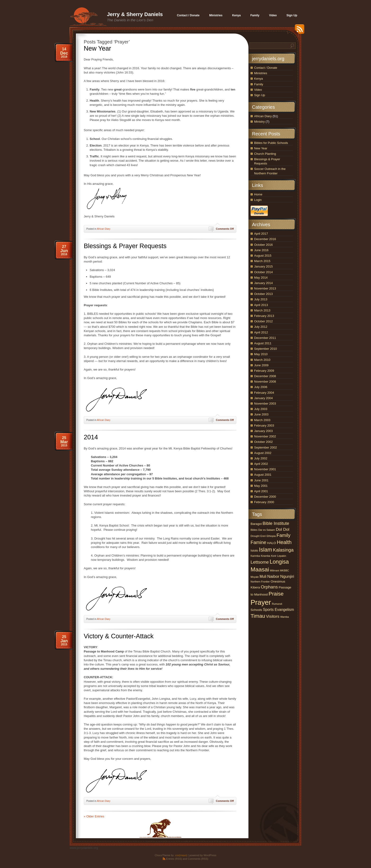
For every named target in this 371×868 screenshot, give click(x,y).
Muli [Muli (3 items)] (263, 577)
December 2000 (265, 497)
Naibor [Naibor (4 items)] (273, 576)
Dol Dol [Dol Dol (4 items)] (283, 529)
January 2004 (263, 398)
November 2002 (265, 436)
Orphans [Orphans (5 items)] (269, 587)
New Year (97, 48)
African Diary (104, 229)
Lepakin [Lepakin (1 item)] (282, 556)
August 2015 (263, 256)
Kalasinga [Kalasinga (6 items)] (283, 550)
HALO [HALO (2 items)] (272, 543)
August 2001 (263, 475)
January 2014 (263, 283)
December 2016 (265, 239)
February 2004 (264, 393)
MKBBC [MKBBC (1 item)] (285, 570)
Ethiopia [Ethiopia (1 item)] (271, 536)
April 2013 (261, 305)
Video (258, 90)
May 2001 (261, 486)
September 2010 (265, 349)
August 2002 (263, 453)
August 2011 (263, 343)
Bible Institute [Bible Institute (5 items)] (276, 523)
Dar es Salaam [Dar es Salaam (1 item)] (267, 530)
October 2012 (263, 321)
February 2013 (264, 316)
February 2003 (264, 425)
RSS (298, 31)
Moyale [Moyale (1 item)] (255, 577)
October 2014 (263, 272)
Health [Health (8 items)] (284, 542)
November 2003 (265, 404)
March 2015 (262, 261)
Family (259, 84)
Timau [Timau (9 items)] (258, 616)
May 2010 (261, 354)
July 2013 (261, 299)
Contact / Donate (266, 68)
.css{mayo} (181, 855)
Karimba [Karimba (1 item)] (255, 556)
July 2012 (261, 327)
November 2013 (265, 288)
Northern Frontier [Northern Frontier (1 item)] (260, 582)
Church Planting (265, 154)
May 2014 (261, 278)
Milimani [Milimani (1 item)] (275, 570)
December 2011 (265, 338)
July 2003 (261, 409)
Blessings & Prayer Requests (125, 246)
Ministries (261, 73)
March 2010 (262, 360)
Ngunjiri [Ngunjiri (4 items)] (287, 576)
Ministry (259, 122)
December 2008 (265, 376)
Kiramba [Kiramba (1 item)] (265, 556)
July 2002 (261, 458)
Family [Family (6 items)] (284, 535)
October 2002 (263, 442)
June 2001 (261, 480)
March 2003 (262, 420)
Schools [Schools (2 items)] (256, 610)
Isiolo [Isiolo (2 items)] (254, 551)
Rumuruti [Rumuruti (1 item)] (277, 604)
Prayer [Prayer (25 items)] (261, 602)
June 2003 (261, 414)
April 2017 (261, 234)
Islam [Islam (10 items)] (266, 550)
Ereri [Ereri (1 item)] (263, 536)
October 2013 (263, 294)
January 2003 (263, 431)
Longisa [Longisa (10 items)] (279, 562)
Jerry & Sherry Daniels (135, 14)
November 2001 (265, 469)
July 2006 (261, 387)
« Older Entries (94, 816)
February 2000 (264, 502)
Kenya (258, 79)
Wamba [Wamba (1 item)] (284, 617)
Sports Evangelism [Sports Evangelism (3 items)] (278, 610)
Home (258, 194)
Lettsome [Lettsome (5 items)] (260, 562)
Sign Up (260, 95)
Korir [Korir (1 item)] (274, 556)
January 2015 (263, 266)
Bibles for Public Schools (271, 143)
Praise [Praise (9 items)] (276, 594)
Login (258, 200)
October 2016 (263, 245)
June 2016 (261, 250)
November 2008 (265, 382)
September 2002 (265, 447)
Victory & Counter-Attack (119, 636)
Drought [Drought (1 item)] (255, 536)
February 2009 (264, 371)
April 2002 (261, 464)
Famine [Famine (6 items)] (258, 542)
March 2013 (262, 310)
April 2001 (261, 491)
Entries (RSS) (174, 859)
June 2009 (261, 365)
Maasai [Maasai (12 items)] (260, 569)
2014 (91, 437)
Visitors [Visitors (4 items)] (273, 616)
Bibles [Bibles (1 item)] (254, 530)
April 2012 (261, 332)
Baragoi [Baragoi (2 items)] (256, 524)
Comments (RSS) (198, 859)
